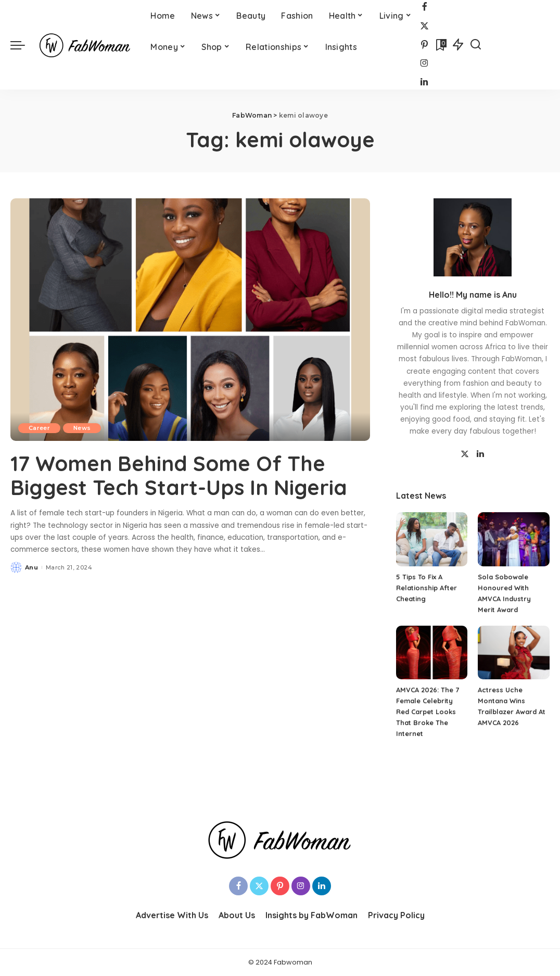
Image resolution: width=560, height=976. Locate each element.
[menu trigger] (23, 45)
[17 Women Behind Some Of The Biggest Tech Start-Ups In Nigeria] (190, 320)
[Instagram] (424, 64)
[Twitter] (424, 26)
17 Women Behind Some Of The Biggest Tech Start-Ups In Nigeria (179, 475)
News (82, 428)
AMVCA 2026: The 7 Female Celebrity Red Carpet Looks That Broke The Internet (428, 712)
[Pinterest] (424, 45)
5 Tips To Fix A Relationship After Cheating (427, 588)
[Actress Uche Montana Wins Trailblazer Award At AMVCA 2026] (514, 652)
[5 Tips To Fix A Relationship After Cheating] (432, 539)
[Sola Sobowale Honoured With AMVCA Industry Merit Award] (514, 539)
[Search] (476, 45)
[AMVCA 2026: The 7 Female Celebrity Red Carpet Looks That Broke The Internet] (432, 652)
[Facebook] (424, 8)
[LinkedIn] (424, 83)
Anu (31, 567)
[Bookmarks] (440, 45)
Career (39, 428)
